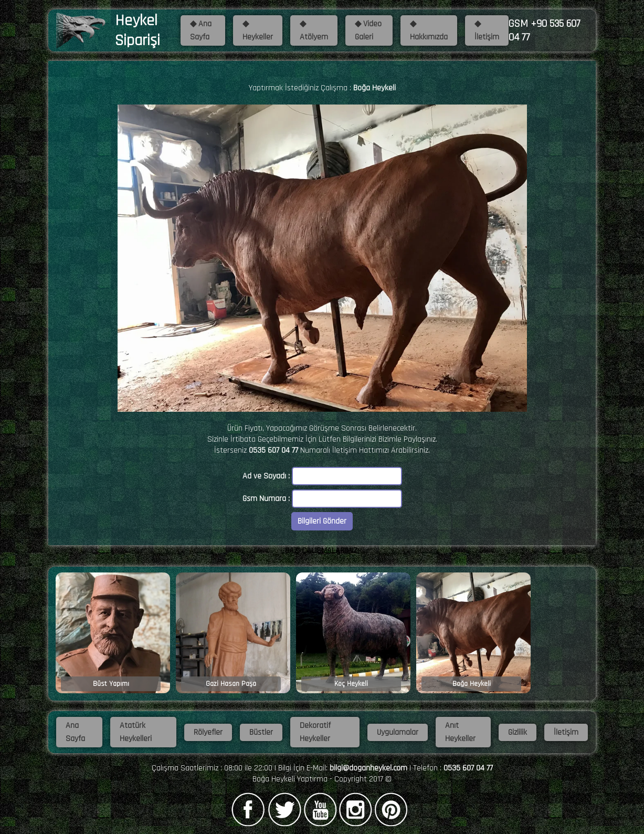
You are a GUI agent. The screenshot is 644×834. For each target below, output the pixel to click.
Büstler (261, 732)
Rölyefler (208, 732)
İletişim (566, 732)
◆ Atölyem (314, 30)
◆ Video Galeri (368, 30)
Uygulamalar (398, 732)
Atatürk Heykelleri (136, 732)
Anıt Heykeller (460, 732)
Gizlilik (518, 732)
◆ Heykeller (258, 30)
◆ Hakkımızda (429, 30)
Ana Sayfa (75, 732)
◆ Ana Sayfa (201, 30)
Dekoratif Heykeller (315, 732)
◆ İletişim (487, 30)
